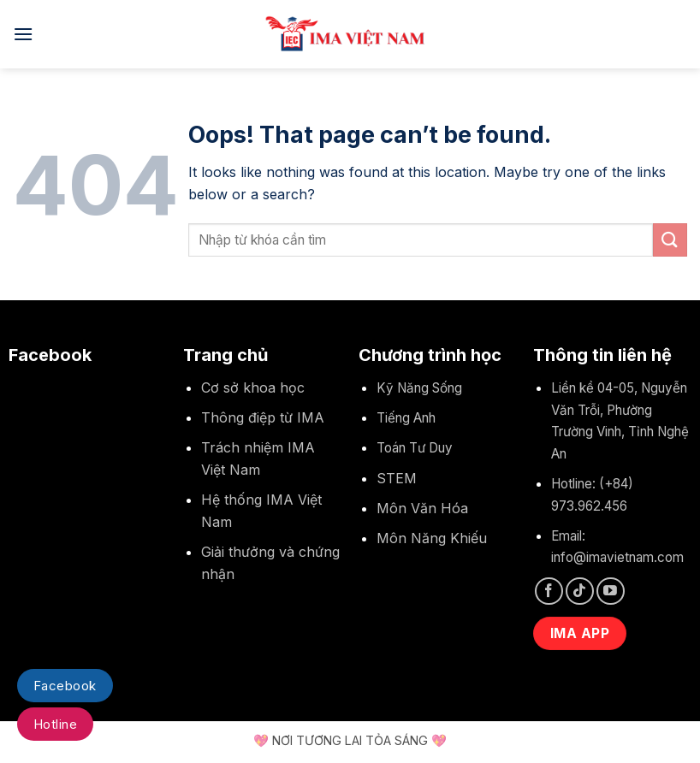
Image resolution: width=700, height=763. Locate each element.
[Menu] (23, 34)
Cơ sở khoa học (253, 387)
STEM (397, 478)
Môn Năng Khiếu (432, 538)
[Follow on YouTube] (611, 591)
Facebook (65, 686)
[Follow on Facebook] (549, 591)
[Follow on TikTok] (580, 591)
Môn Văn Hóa (422, 508)
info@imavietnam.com (617, 557)
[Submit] (670, 240)
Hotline (55, 724)
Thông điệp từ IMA (263, 417)
